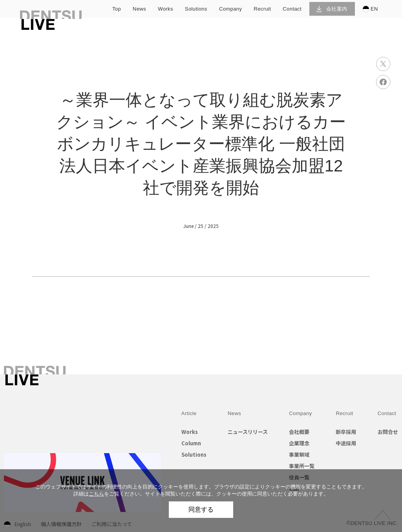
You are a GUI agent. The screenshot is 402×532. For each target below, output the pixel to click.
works (165, 9)
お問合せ (388, 432)
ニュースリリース (248, 432)
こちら (96, 494)
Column (191, 443)
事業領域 (299, 455)
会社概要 (299, 432)
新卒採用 (346, 432)
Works (190, 432)
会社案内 (332, 9)
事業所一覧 (302, 466)
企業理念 (299, 443)
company (230, 9)
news (139, 9)
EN (370, 9)
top (117, 9)
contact (292, 9)
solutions (196, 9)
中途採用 (346, 443)
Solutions (194, 455)
